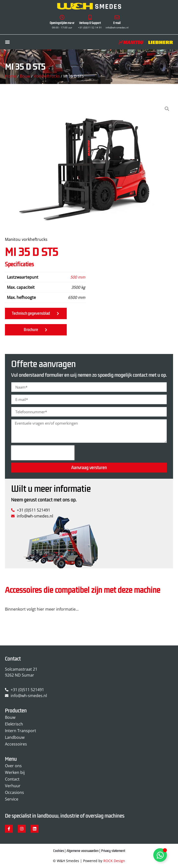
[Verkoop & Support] (90, 17)
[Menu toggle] (7, 42)
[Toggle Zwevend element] (160, 855)
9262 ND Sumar (20, 675)
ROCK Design (114, 861)
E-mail (117, 23)
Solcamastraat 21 (21, 669)
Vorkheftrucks (47, 76)
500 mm (78, 277)
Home (11, 76)
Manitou (13, 239)
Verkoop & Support (90, 23)
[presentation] (43, 453)
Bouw (25, 76)
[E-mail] (117, 17)
